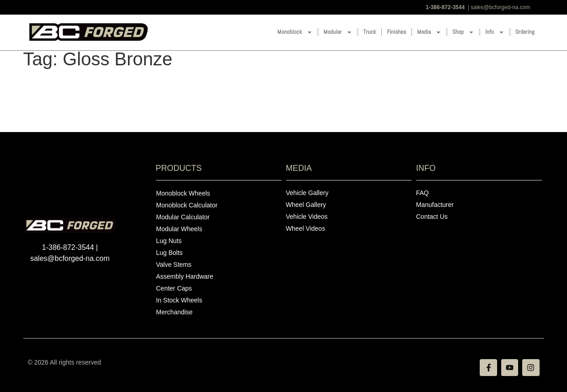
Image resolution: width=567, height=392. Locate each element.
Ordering (525, 32)
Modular (338, 32)
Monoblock (295, 32)
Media (429, 32)
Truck (370, 32)
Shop (463, 32)
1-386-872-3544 (445, 7)
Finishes (397, 32)
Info (495, 32)
